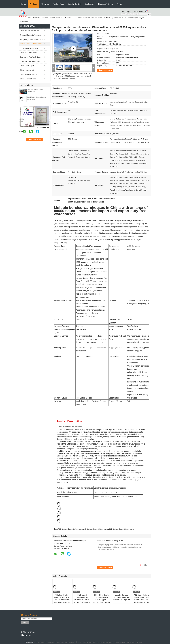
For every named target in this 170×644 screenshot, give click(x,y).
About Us (45, 4)
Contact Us (90, 4)
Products (33, 4)
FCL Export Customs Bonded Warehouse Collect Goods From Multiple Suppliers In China (142, 600)
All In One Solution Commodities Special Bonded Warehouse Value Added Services (62, 599)
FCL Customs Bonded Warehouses (71, 529)
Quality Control (74, 4)
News (120, 4)
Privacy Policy (30, 642)
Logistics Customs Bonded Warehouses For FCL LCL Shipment (122, 597)
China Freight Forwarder (29, 75)
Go (149, 14)
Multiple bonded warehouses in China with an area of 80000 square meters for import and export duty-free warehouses (73, 76)
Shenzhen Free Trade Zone (30, 61)
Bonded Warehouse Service (30, 48)
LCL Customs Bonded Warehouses (122, 529)
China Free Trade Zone (28, 53)
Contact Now (106, 70)
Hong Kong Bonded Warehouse (31, 40)
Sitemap (31, 632)
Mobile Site (26, 635)
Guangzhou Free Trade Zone (30, 57)
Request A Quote (106, 4)
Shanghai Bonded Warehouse (31, 35)
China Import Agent (27, 70)
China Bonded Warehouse (29, 31)
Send (25, 622)
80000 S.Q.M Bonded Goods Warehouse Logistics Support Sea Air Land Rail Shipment (102, 599)
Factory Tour (59, 4)
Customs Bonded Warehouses (52, 18)
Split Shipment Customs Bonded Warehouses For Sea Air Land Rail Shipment (82, 599)
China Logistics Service (28, 79)
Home (23, 4)
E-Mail (24, 632)
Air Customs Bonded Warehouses (96, 529)
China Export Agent (27, 66)
